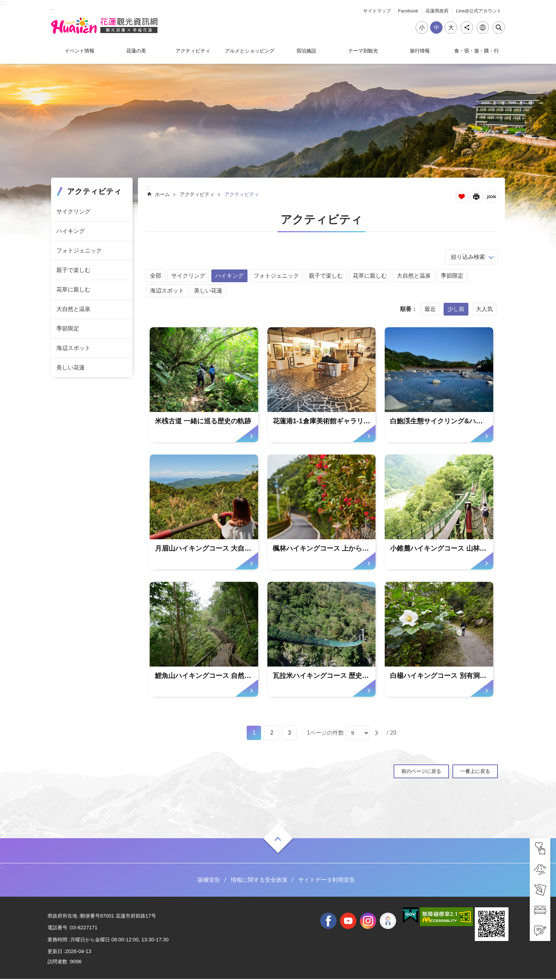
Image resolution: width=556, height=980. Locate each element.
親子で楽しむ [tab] (73, 270)
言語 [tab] (483, 27)
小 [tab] (422, 27)
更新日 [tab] (55, 952)
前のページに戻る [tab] (421, 772)
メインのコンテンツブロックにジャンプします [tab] (4, 4)
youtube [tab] (348, 921)
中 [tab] (437, 27)
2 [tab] (272, 734)
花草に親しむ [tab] (73, 289)
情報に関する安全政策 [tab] (259, 881)
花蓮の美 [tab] (136, 51)
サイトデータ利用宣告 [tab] (327, 881)
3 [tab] (290, 734)
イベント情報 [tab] (79, 51)
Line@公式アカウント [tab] (479, 11)
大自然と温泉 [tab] (73, 309)
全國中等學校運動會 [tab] (388, 921)
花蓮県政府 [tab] (437, 11)
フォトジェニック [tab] (79, 250)
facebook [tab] (328, 921)
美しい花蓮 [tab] (71, 367)
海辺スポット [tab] (73, 348)
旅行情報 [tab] (420, 51)
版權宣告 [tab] (209, 881)
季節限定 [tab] (68, 328)
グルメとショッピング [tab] (250, 51)
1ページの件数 (325, 734)
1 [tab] (254, 734)
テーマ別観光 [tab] (363, 51)
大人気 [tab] (484, 309)
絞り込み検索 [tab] (468, 257)
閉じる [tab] (499, 27)
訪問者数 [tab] (57, 963)
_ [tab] (53, 7)
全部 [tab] (156, 276)
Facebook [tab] (408, 11)
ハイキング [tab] (71, 231)
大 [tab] (451, 27)
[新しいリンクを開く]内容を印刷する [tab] (476, 197)
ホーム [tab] (162, 194)
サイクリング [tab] (73, 211)
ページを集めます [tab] (462, 197)
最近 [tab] (430, 309)
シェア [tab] (467, 27)
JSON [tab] (491, 197)
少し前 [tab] (456, 309)
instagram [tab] (368, 921)
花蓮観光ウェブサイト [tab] (106, 26)
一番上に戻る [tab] (475, 772)
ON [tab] (278, 840)
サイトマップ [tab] (377, 11)
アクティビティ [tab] (193, 51)
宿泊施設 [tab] (306, 51)
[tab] (540, 848)
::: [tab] (2, 3)
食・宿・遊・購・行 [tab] (477, 51)
